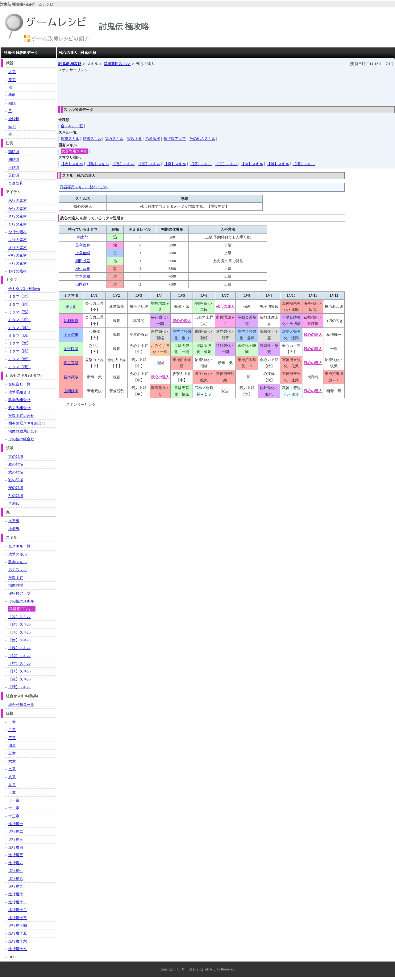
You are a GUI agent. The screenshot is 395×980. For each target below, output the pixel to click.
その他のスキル (202, 139)
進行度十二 (18, 910)
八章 (12, 777)
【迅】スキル (123, 164)
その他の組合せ (21, 439)
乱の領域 (16, 496)
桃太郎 (83, 237)
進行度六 (16, 863)
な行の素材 (18, 232)
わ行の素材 (18, 271)
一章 (12, 722)
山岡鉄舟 (83, 284)
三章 (12, 738)
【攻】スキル (72, 164)
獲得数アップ (175, 139)
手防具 (14, 168)
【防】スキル (98, 164)
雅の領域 (16, 464)
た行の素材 (18, 224)
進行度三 (16, 840)
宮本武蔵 (83, 276)
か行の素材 (18, 209)
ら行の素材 (18, 263)
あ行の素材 (18, 201)
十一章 (14, 800)
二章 (12, 730)
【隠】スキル (201, 164)
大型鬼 (14, 521)
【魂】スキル (175, 164)
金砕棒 (14, 119)
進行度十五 (18, 933)
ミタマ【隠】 (19, 335)
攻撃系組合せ (19, 392)
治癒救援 (153, 139)
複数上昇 (135, 139)
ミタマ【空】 (19, 343)
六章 (12, 761)
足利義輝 (83, 245)
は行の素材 (18, 240)
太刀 (12, 72)
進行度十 (16, 894)
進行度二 (16, 832)
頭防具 (14, 152)
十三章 (14, 816)
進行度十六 (18, 941)
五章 (12, 753)
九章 (12, 785)
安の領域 (16, 488)
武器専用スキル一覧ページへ (84, 187)
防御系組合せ (19, 400)
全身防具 (16, 183)
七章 (12, 769)
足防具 (14, 175)
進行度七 (16, 871)
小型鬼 (14, 529)
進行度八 (16, 879)
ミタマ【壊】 (19, 367)
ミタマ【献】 (19, 359)
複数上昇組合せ (21, 416)
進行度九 (16, 886)
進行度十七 (18, 949)
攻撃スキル (70, 139)
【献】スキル (278, 164)
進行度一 (16, 824)
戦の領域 (16, 480)
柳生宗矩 (83, 269)
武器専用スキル (117, 64)
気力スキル (114, 139)
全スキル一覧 (72, 126)
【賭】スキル (252, 164)
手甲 (12, 95)
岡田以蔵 (83, 261)
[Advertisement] (171, 87)
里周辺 (14, 503)
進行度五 (16, 855)
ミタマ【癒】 (19, 320)
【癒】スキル (149, 164)
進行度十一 (18, 902)
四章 (12, 746)
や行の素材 (18, 255)
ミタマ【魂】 (19, 328)
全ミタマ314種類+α (24, 289)
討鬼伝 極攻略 (70, 64)
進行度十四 (18, 925)
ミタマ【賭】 (19, 351)
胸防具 (14, 160)
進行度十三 (18, 918)
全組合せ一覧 (19, 384)
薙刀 (12, 127)
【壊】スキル (304, 164)
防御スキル (92, 139)
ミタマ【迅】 (19, 312)
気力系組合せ (19, 408)
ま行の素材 (18, 248)
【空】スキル (227, 164)
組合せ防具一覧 (21, 705)
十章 (12, 792)
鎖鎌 (12, 103)
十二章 (14, 808)
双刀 (12, 80)
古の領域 (16, 457)
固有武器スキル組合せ (27, 423)
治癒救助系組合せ (23, 431)
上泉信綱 (83, 253)
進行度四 (16, 847)
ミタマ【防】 (19, 304)
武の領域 (16, 472)
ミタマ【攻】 (19, 296)
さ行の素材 (18, 216)
